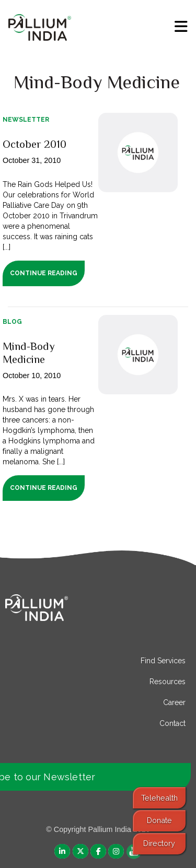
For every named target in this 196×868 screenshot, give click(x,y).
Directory (159, 843)
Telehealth (159, 798)
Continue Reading (44, 273)
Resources (168, 682)
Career (174, 702)
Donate (159, 820)
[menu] (181, 27)
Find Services (163, 661)
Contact (172, 723)
